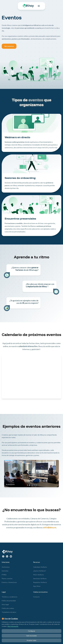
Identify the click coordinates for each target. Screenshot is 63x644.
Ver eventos (9, 46)
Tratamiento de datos (9, 612)
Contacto (36, 597)
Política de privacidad (9, 601)
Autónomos (6, 567)
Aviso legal (5, 604)
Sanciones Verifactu (40, 578)
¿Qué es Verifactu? (40, 571)
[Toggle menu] (39, 6)
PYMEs (4, 575)
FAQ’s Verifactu (38, 575)
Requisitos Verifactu (40, 582)
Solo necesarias (32, 636)
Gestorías (5, 571)
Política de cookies (8, 608)
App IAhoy (37, 586)
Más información (13, 626)
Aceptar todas (31, 640)
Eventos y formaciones (9, 582)
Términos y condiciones (10, 597)
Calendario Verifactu (40, 567)
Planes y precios (7, 578)
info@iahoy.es (50, 527)
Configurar (32, 631)
